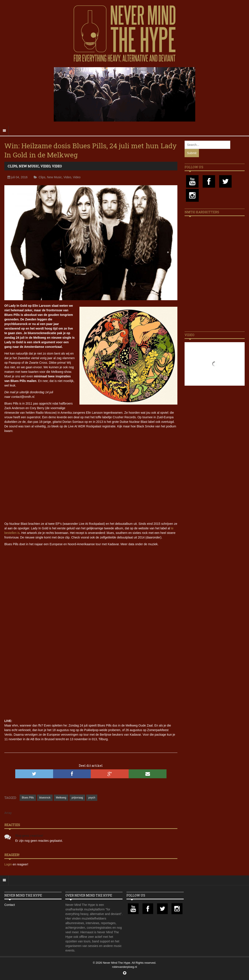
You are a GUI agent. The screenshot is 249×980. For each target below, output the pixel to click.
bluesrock (45, 798)
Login (8, 864)
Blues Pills (28, 798)
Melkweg (61, 798)
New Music (29, 166)
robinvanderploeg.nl (124, 967)
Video (45, 166)
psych (92, 798)
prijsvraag (77, 798)
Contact (10, 905)
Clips (12, 166)
